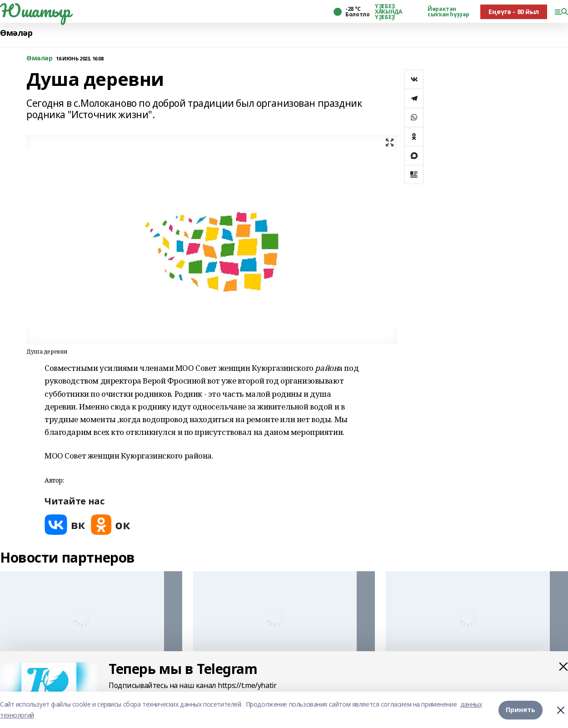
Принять (521, 710)
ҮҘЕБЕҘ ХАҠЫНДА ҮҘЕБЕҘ (388, 12)
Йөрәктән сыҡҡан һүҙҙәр (448, 12)
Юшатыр (35, 10)
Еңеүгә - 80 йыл (514, 12)
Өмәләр (16, 33)
